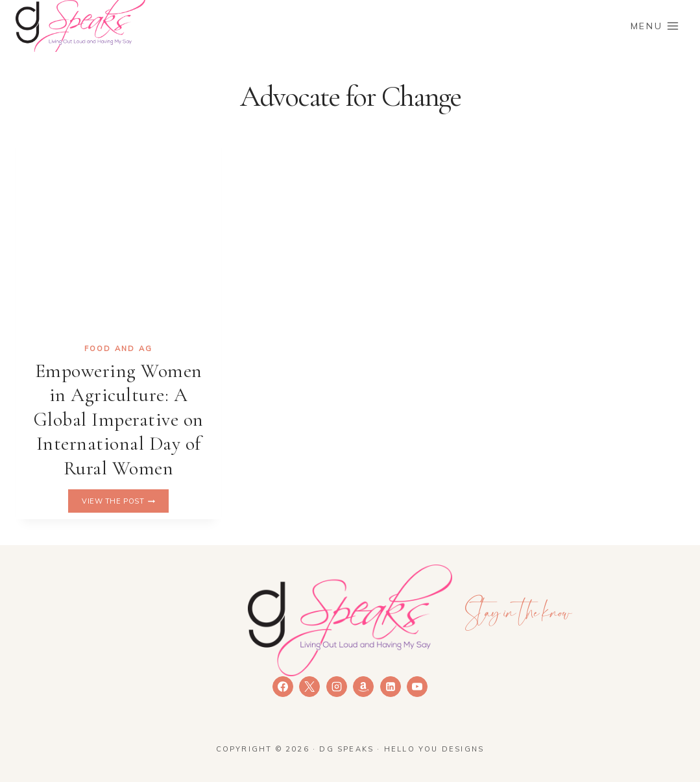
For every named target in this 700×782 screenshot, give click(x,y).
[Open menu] (655, 26)
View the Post (125, 501)
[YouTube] (417, 687)
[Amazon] (363, 687)
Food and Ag (119, 348)
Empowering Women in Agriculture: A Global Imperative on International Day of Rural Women (119, 420)
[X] (309, 687)
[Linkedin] (391, 687)
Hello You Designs (434, 749)
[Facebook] (283, 687)
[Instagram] (337, 687)
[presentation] (118, 229)
